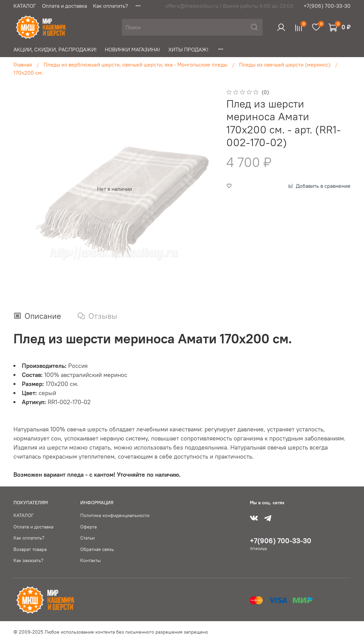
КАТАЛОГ (25, 6)
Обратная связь (97, 549)
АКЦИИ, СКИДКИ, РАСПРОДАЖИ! (55, 49)
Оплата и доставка (64, 6)
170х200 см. (28, 73)
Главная (23, 65)
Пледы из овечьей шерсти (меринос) (285, 65)
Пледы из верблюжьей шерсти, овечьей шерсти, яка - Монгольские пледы (135, 65)
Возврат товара (30, 549)
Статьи (87, 538)
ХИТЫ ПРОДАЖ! (188, 49)
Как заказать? (28, 560)
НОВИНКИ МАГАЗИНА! (132, 49)
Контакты (90, 560)
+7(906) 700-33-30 (327, 6)
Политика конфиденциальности (115, 515)
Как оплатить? (110, 6)
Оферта (88, 527)
